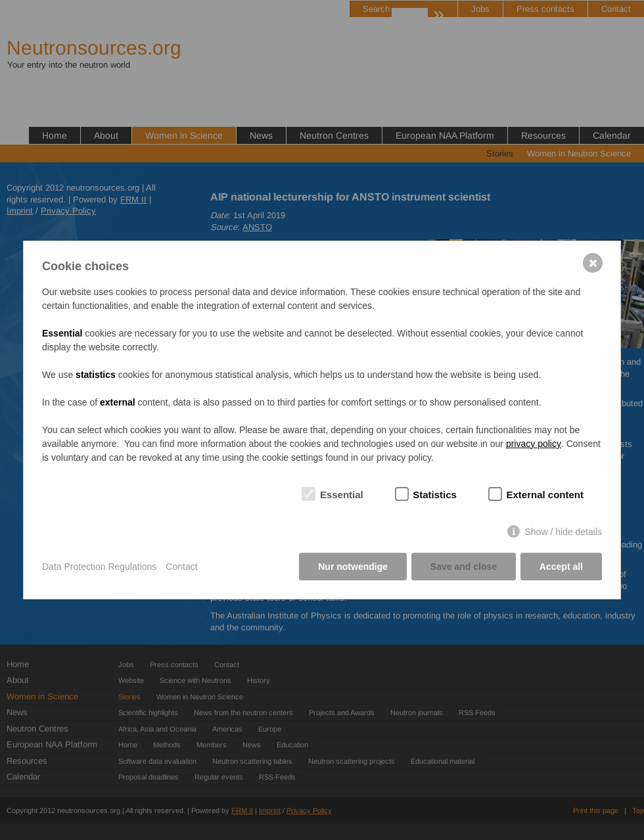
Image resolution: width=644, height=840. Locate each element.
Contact (181, 567)
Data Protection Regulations (99, 567)
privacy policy (534, 444)
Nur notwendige (353, 567)
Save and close (464, 567)
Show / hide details (563, 532)
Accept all (561, 567)
